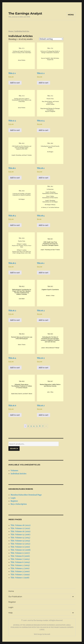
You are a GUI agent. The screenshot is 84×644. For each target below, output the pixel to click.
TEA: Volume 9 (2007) (20, 553)
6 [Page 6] (40, 426)
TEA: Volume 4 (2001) (20, 568)
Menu (71, 15)
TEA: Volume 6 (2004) (20, 562)
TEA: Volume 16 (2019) (21, 531)
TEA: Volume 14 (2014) (20, 538)
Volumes (14, 470)
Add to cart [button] (15, 83)
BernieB (47, 634)
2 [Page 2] (28, 426)
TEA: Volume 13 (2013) (20, 541)
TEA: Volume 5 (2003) (20, 565)
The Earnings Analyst (25, 13)
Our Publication (15, 597)
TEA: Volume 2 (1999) (20, 575)
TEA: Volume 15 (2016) (20, 534)
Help (10, 613)
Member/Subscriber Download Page (26, 495)
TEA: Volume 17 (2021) (20, 528)
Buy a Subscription (19, 504)
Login (13, 498)
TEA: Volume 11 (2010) (20, 547)
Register (14, 501)
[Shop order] (51, 39)
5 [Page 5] (37, 426)
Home (11, 31)
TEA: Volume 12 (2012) (20, 544)
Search (14, 449)
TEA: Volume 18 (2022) (21, 525)
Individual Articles (18, 474)
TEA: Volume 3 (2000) (20, 571)
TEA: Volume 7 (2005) (20, 559)
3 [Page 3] (31, 426)
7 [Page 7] (43, 426)
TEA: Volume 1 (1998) (20, 578)
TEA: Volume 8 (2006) (20, 556)
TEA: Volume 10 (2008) (21, 550)
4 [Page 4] (34, 426)
